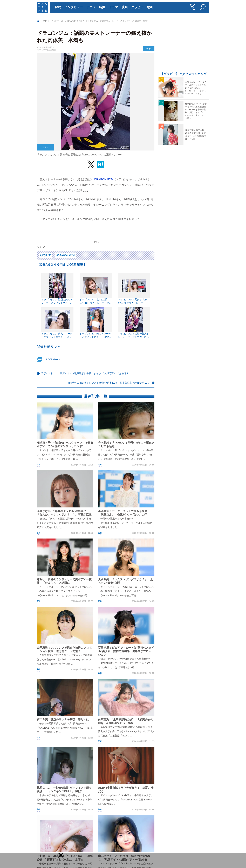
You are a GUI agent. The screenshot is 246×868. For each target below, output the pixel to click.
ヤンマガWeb (53, 359)
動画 (150, 7)
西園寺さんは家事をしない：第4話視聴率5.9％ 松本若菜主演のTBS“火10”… (109, 383)
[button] (61, 855)
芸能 (149, 49)
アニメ (91, 7)
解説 (58, 7)
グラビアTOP (57, 21)
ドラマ (113, 7)
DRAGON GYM (75, 21)
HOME (44, 21)
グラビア (137, 7)
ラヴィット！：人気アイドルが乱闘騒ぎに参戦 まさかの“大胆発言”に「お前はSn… (86, 373)
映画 (125, 7)
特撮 (102, 7)
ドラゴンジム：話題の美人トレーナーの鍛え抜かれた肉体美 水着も (117, 21)
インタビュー (74, 7)
